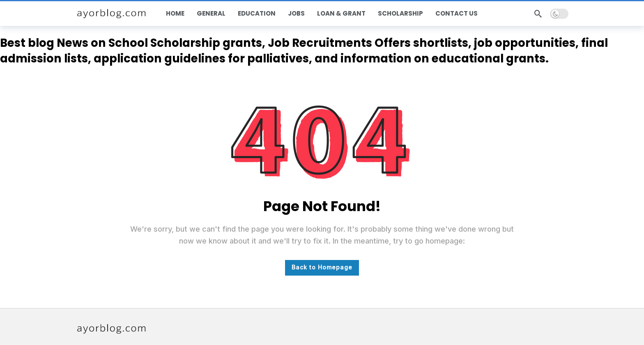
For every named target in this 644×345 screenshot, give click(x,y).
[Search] (538, 14)
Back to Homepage (322, 267)
